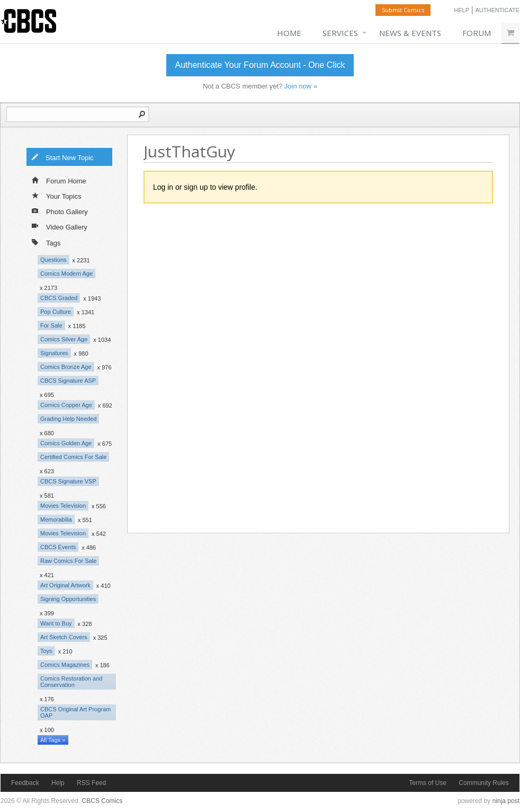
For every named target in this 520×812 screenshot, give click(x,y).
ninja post (506, 801)
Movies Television (63, 506)
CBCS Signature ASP (68, 381)
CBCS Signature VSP (68, 481)
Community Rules (484, 783)
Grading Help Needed (68, 419)
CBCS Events (58, 547)
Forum (477, 33)
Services (340, 33)
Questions (53, 260)
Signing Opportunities (68, 599)
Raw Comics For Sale (68, 561)
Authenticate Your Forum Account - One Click (260, 65)
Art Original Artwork (65, 585)
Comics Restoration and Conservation (71, 682)
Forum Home (59, 180)
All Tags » (53, 740)
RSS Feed (91, 783)
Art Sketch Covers (64, 637)
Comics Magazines (65, 665)
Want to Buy (56, 623)
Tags (46, 242)
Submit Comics (403, 10)
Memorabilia (56, 519)
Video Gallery (60, 226)
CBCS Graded (59, 298)
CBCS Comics (102, 801)
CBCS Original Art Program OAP (75, 712)
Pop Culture (56, 312)
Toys (46, 651)
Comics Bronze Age (66, 367)
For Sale (51, 325)
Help (461, 10)
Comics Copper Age (66, 405)
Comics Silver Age (64, 339)
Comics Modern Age (66, 273)
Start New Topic (62, 157)
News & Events (410, 33)
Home (289, 33)
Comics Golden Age (66, 443)
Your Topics (57, 196)
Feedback (25, 783)
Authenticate (497, 10)
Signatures (54, 353)
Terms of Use (428, 783)
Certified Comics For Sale (73, 457)
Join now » (301, 86)
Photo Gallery (60, 211)
